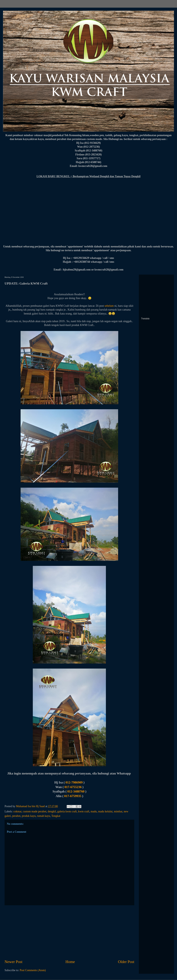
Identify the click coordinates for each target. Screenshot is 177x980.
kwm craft (84, 811)
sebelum (109, 306)
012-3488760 (76, 791)
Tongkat (56, 816)
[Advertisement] (69, 932)
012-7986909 (74, 782)
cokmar (17, 811)
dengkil (52, 811)
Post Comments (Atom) (33, 970)
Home (70, 962)
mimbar (118, 811)
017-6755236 (74, 787)
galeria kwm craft (67, 811)
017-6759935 (73, 796)
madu (94, 811)
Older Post (126, 962)
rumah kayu (43, 816)
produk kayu (29, 816)
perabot (16, 816)
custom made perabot (35, 811)
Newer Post (14, 962)
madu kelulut (105, 811)
